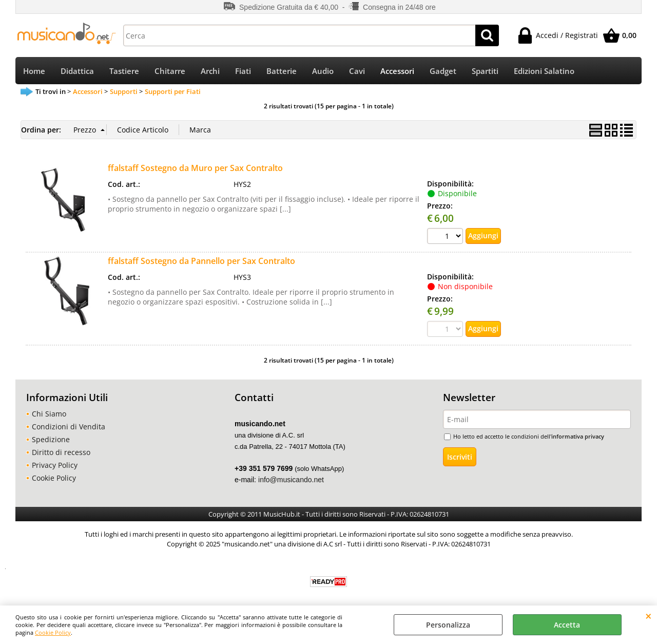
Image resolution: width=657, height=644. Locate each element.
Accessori (397, 72)
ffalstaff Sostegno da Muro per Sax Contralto (195, 169)
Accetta (567, 625)
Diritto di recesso (61, 454)
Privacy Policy (55, 467)
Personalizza (448, 625)
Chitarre (170, 72)
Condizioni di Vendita (69, 428)
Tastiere (124, 72)
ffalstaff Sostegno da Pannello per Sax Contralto (201, 262)
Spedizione (51, 441)
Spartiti (485, 72)
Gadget (443, 72)
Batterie (282, 72)
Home (34, 72)
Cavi (357, 72)
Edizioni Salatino (544, 72)
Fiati (243, 72)
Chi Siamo (49, 415)
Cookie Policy (53, 632)
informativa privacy (578, 438)
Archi (210, 72)
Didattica (77, 72)
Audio (323, 72)
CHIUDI (649, 616)
